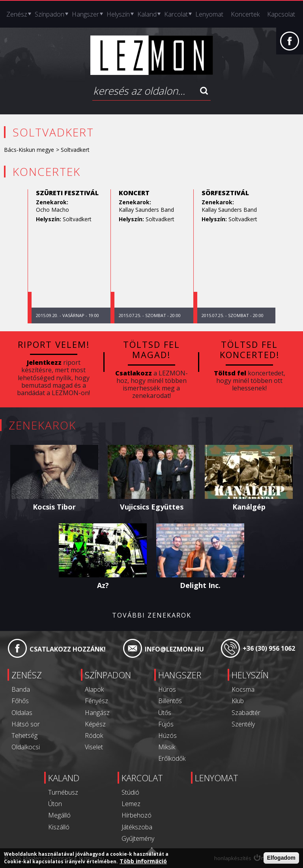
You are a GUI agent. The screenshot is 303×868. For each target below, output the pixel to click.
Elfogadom (281, 858)
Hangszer (85, 14)
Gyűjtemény (138, 838)
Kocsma (243, 689)
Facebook (290, 45)
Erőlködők (172, 758)
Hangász (97, 713)
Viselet (94, 747)
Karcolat (176, 14)
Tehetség (24, 735)
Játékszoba (137, 827)
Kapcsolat (281, 14)
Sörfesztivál (225, 193)
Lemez (131, 804)
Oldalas (22, 713)
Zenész (17, 14)
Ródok (94, 735)
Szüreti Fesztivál (67, 193)
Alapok (94, 689)
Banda (21, 689)
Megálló (59, 815)
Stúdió (130, 792)
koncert (134, 193)
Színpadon (50, 14)
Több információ (143, 861)
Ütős (165, 713)
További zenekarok (152, 615)
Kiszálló (59, 827)
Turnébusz (63, 792)
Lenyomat (209, 14)
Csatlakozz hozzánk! (68, 649)
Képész (95, 724)
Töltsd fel (230, 373)
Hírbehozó (137, 815)
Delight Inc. (200, 585)
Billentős (170, 701)
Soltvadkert (77, 219)
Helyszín (118, 14)
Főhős (20, 701)
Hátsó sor (26, 724)
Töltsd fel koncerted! (250, 349)
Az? (103, 585)
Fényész (96, 701)
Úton (55, 804)
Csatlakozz (134, 373)
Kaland (147, 14)
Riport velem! (54, 344)
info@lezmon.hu (174, 649)
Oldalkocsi (26, 747)
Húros (167, 689)
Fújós (166, 724)
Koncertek (245, 14)
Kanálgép (249, 507)
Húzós (167, 735)
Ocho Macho (52, 210)
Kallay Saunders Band (146, 210)
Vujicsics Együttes (152, 507)
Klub (238, 701)
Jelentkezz (44, 362)
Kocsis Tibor (54, 507)
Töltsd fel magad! (151, 349)
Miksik (167, 747)
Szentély (243, 724)
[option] (69, 256)
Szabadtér (246, 713)
